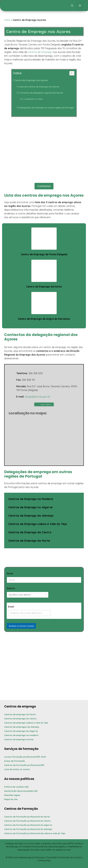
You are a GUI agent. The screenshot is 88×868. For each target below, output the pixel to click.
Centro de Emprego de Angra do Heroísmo (44, 319)
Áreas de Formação (15, 761)
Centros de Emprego (40, 52)
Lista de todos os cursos (17, 769)
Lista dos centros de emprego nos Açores (39, 87)
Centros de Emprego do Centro (30, 532)
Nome (11, 574)
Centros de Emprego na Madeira (31, 499)
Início (7, 20)
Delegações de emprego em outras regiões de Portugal (47, 108)
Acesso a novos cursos (21, 626)
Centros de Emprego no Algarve (30, 507)
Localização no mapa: (33, 99)
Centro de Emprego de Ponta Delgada (44, 254)
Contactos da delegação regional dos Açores (41, 93)
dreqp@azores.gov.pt (38, 397)
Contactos (44, 186)
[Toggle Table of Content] (70, 73)
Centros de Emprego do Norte (29, 541)
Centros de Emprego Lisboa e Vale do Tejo (38, 524)
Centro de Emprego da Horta (44, 287)
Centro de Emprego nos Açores (31, 80)
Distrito (11, 588)
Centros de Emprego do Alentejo (31, 516)
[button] (72, 6)
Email (12, 607)
